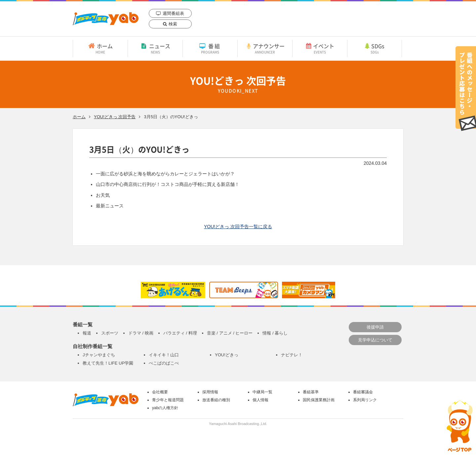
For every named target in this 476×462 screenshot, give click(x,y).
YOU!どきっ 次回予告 (115, 117)
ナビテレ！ (292, 355)
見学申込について (375, 340)
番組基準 (311, 392)
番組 (210, 48)
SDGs (375, 48)
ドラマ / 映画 (141, 333)
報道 (87, 333)
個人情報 (260, 400)
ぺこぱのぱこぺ (164, 363)
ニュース (155, 48)
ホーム (100, 48)
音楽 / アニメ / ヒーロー (230, 333)
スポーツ (110, 333)
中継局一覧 (262, 392)
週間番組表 (173, 13)
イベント (320, 48)
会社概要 (160, 392)
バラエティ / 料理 (180, 333)
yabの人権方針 (165, 408)
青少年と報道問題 (168, 400)
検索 (173, 24)
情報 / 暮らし (275, 333)
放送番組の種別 (216, 400)
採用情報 (210, 392)
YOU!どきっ (227, 355)
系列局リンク (365, 400)
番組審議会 (363, 392)
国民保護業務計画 (319, 400)
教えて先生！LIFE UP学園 (108, 363)
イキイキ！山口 (164, 355)
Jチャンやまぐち (99, 355)
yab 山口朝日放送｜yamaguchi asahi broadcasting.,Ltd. (106, 19)
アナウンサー (265, 48)
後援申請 (375, 327)
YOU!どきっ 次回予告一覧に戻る (238, 227)
